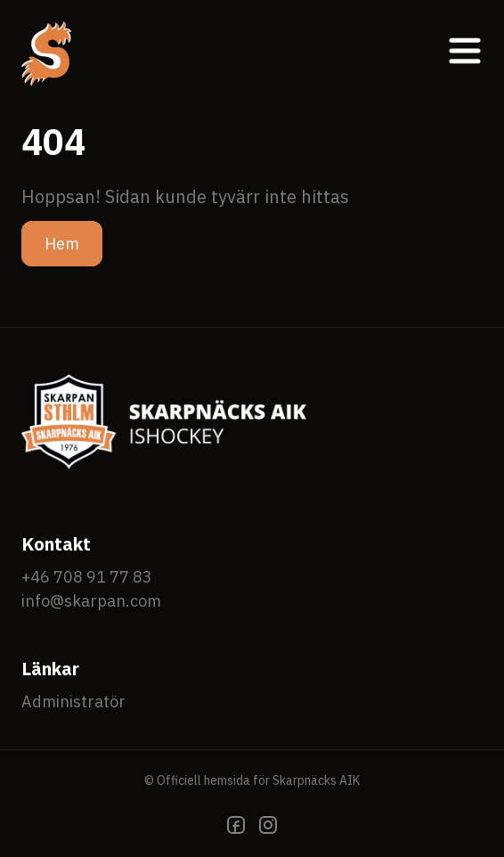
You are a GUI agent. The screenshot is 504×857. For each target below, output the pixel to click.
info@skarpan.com (91, 601)
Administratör (73, 702)
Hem (62, 244)
